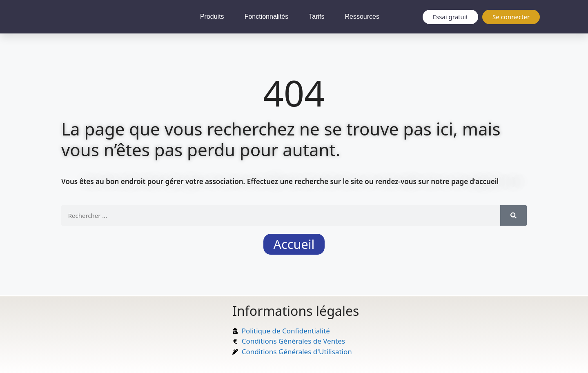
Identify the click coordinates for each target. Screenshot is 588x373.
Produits (212, 17)
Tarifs (316, 17)
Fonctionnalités (267, 17)
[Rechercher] (513, 215)
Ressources (362, 17)
